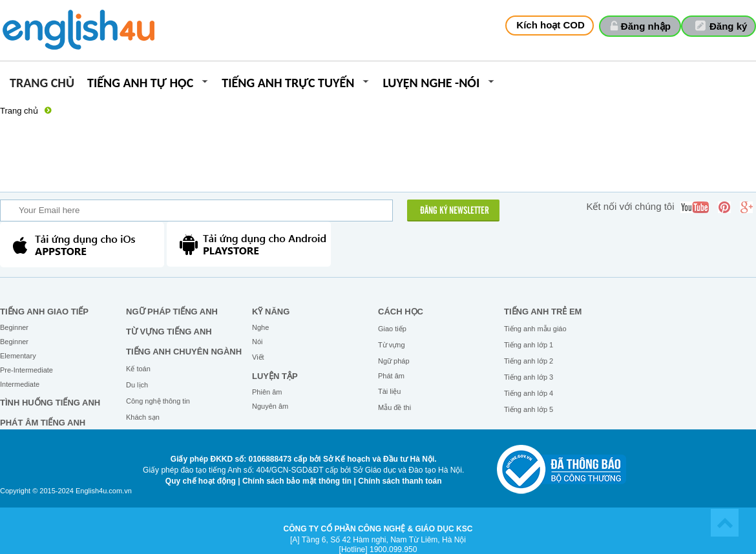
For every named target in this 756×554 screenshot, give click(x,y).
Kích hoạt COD (551, 25)
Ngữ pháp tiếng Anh (172, 312)
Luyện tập (275, 376)
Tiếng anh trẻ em (543, 312)
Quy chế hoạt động (201, 481)
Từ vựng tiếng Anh (169, 332)
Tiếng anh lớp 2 (529, 361)
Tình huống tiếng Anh (50, 403)
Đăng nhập (646, 26)
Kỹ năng (271, 312)
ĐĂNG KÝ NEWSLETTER (455, 211)
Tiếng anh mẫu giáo (535, 329)
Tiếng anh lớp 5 (529, 409)
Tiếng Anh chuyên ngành (184, 352)
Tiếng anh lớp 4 (529, 393)
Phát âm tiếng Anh (43, 423)
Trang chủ (42, 84)
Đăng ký (728, 26)
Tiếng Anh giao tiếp (44, 312)
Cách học (401, 312)
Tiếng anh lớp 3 (529, 377)
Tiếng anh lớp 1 (529, 345)
